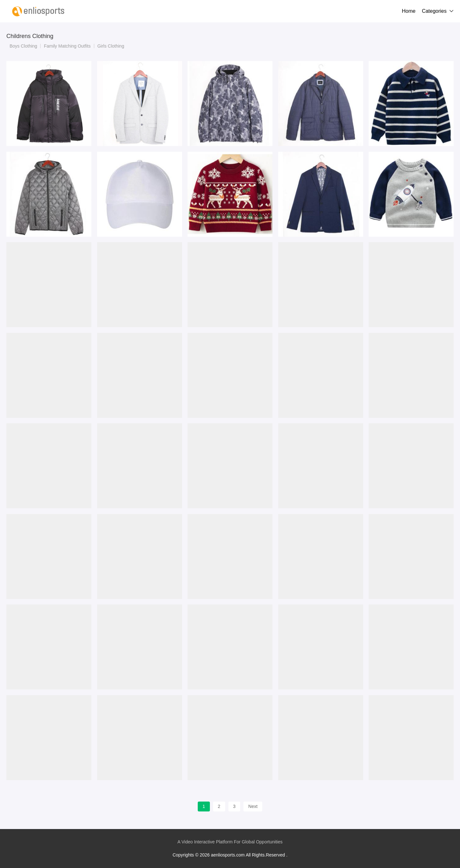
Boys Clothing (23, 46)
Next (253, 806)
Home (409, 11)
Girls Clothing (111, 46)
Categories (434, 11)
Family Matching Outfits (67, 46)
